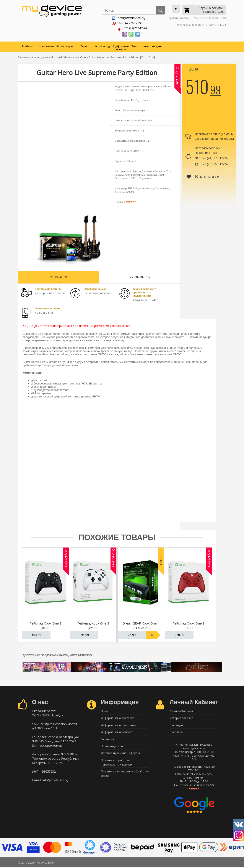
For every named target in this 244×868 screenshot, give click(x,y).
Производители (112, 748)
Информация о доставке (118, 718)
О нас (158, 45)
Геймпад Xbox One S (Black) (46, 625)
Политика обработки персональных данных (117, 765)
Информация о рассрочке (118, 725)
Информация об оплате (117, 733)
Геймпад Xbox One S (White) (93, 625)
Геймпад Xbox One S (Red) (189, 625)
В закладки (203, 176)
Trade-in (27, 45)
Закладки (176, 725)
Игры (84, 45)
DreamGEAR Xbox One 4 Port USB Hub (141, 625)
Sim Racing (102, 45)
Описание (59, 276)
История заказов (181, 718)
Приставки (46, 45)
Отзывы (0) (140, 276)
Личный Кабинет (181, 710)
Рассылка (176, 733)
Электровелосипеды (140, 45)
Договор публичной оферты (120, 756)
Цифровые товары (121, 47)
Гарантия (107, 740)
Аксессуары (65, 45)
